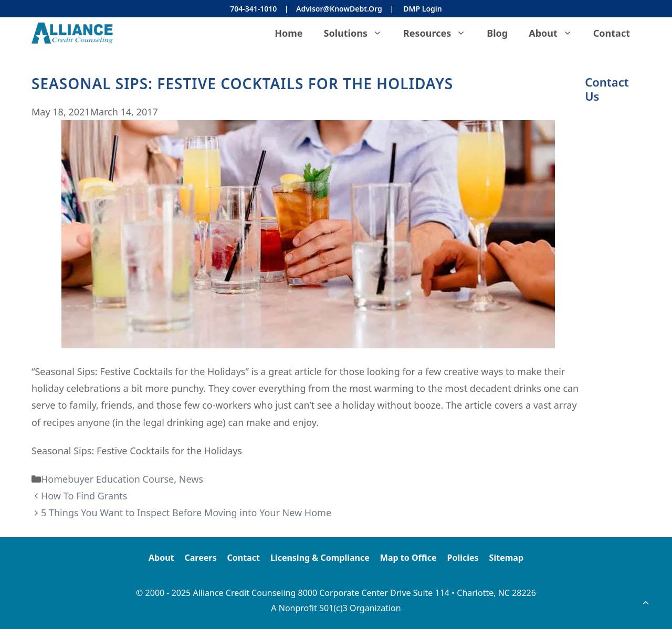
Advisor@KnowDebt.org (339, 9)
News (191, 479)
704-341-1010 (253, 9)
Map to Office (408, 558)
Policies (463, 558)
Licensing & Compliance (320, 558)
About (556, 33)
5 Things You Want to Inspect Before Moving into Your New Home (186, 513)
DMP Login (422, 9)
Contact (612, 33)
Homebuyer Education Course (107, 479)
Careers (201, 558)
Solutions (358, 33)
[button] (646, 603)
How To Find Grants (84, 496)
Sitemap (506, 558)
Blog (497, 33)
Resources (440, 33)
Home (288, 33)
